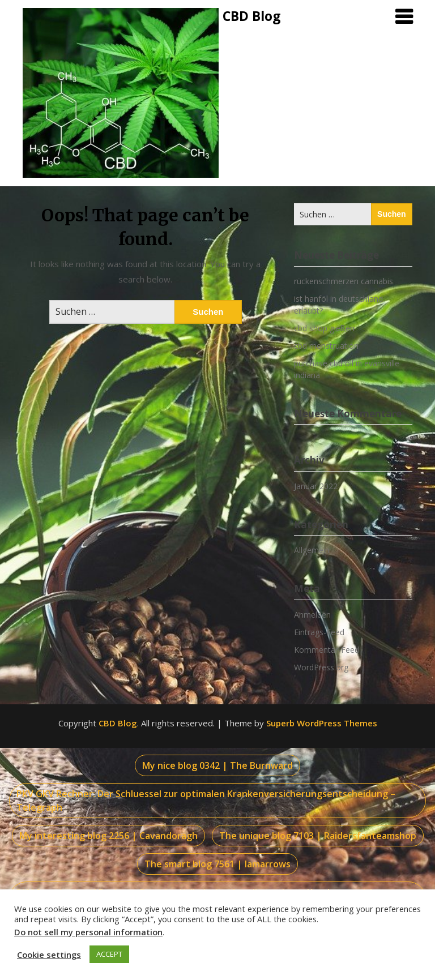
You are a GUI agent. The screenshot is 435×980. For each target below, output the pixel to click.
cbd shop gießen (324, 328)
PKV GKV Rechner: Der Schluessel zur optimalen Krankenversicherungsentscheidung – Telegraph (206, 801)
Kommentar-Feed (327, 650)
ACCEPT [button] (109, 954)
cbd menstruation (326, 346)
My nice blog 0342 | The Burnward (217, 765)
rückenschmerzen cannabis (344, 281)
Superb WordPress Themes (322, 723)
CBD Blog (252, 16)
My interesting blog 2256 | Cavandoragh (108, 836)
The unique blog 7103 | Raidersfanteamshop (318, 836)
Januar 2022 (316, 486)
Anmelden (312, 615)
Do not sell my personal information (88, 932)
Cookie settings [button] (49, 955)
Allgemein (312, 550)
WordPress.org (321, 667)
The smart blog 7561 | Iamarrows (217, 864)
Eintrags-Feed (319, 632)
